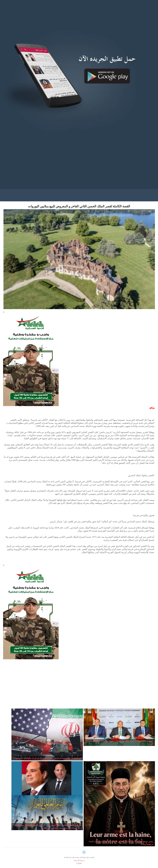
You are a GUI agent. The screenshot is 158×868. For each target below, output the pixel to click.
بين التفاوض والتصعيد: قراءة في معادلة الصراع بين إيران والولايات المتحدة (49, 758)
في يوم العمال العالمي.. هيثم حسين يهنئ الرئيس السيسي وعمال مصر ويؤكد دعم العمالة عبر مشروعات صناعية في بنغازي (48, 827)
